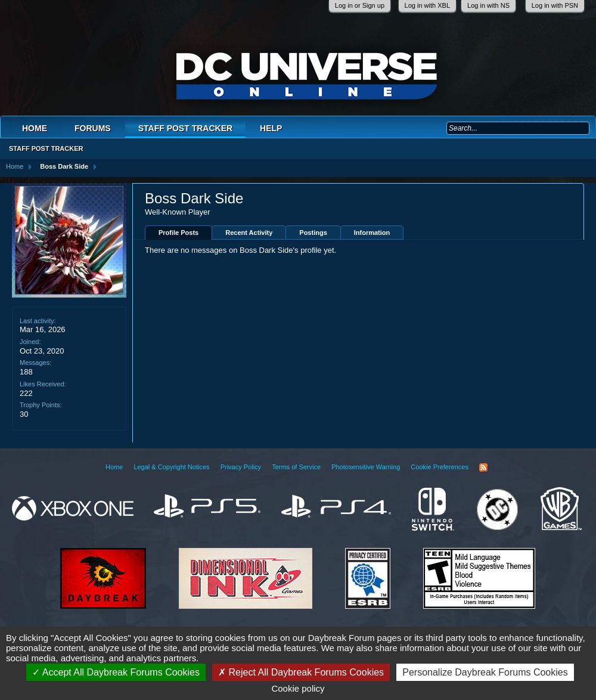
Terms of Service (296, 467)
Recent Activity (249, 233)
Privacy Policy (241, 467)
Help (271, 128)
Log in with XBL (427, 5)
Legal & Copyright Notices (171, 467)
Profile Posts (179, 233)
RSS (483, 467)
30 (24, 414)
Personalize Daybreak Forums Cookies (485, 672)
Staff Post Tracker (185, 128)
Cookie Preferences (440, 467)
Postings (313, 233)
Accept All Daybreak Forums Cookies (116, 672)
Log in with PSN (555, 5)
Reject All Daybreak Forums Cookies (301, 672)
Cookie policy (298, 688)
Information (372, 233)
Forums (93, 128)
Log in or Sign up (360, 5)
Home (35, 128)
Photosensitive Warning (366, 467)
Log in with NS (488, 5)
